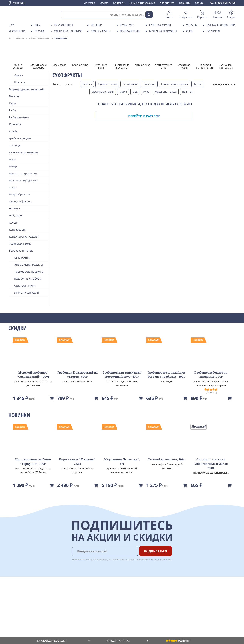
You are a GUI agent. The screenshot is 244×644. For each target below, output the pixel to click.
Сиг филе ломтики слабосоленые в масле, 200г (211, 464)
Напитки (187, 92)
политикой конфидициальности (155, 559)
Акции (12, 609)
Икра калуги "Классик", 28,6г (77, 462)
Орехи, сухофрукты (40, 38)
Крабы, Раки (126, 25)
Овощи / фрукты (100, 31)
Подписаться (155, 551)
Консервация (130, 84)
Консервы (150, 84)
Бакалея (39, 31)
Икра (11, 25)
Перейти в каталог (144, 116)
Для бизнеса (167, 3)
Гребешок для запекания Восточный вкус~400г (122, 375)
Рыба (37, 25)
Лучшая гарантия (118, 641)
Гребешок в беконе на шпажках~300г (211, 375)
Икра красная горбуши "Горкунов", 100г (33, 462)
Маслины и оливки (103, 92)
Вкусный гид (64, 609)
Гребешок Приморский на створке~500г (77, 375)
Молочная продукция (162, 31)
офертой (132, 559)
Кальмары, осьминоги (220, 25)
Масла (123, 92)
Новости (14, 605)
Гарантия (62, 601)
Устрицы (191, 25)
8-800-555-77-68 (225, 3)
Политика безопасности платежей (29, 623)
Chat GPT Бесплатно (174, 593)
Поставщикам (97, 591)
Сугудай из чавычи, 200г (166, 460)
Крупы (197, 84)
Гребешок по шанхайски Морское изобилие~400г (166, 375)
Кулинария (212, 31)
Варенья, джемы (107, 84)
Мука (146, 92)
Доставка (90, 3)
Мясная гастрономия (67, 31)
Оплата (104, 3)
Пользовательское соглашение (27, 612)
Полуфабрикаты (129, 31)
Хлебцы (87, 84)
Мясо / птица (16, 31)
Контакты (119, 3)
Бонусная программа (142, 3)
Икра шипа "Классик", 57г (122, 462)
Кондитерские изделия (174, 84)
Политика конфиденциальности (27, 616)
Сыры (189, 31)
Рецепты (61, 605)
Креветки (96, 25)
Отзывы (200, 3)
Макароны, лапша (166, 92)
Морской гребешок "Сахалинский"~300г (33, 375)
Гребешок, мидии (159, 25)
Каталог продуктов (20, 591)
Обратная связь (18, 601)
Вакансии (185, 3)
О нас (12, 594)
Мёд (135, 92)
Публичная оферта (20, 620)
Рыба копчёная (63, 25)
